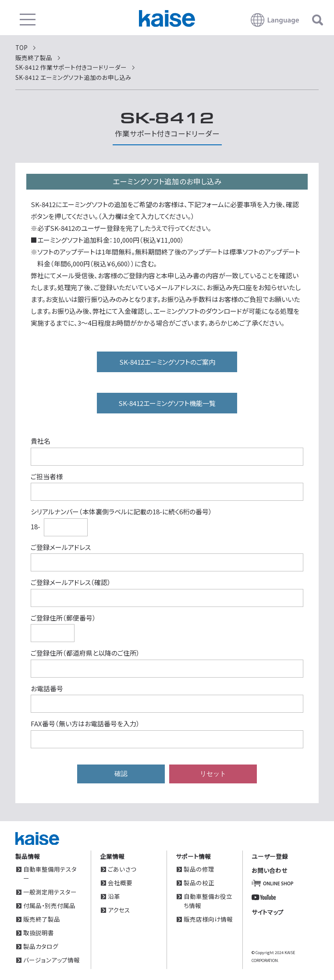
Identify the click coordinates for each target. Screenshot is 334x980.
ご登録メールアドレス (61, 547)
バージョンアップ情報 (52, 960)
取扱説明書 (39, 933)
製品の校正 (199, 883)
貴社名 (41, 441)
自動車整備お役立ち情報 (208, 901)
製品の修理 (199, 869)
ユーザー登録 (270, 856)
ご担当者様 (47, 476)
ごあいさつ (122, 869)
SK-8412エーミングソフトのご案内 (167, 362)
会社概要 (120, 883)
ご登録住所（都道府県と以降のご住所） (85, 653)
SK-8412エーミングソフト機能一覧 (167, 403)
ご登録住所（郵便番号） (63, 618)
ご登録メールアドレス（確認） (71, 582)
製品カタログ (41, 946)
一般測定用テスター (50, 892)
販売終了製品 (42, 919)
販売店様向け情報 (208, 919)
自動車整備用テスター (50, 874)
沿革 (114, 896)
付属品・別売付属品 (49, 905)
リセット (213, 774)
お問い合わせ (270, 870)
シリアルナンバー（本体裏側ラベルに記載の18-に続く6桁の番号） (121, 512)
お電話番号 (47, 688)
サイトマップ (268, 912)
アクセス (119, 910)
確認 (121, 774)
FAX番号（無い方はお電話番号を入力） (85, 723)
